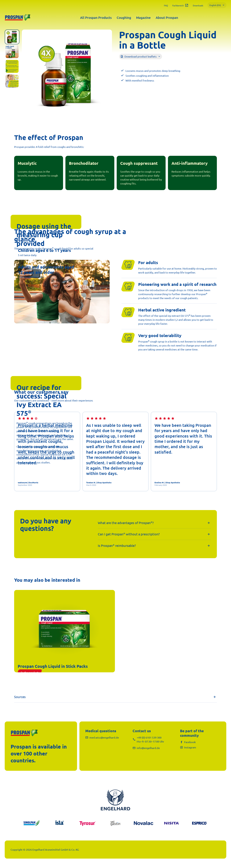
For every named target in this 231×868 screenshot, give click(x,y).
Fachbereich (180, 5)
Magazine (143, 18)
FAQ (166, 5)
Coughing (124, 18)
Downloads (198, 5)
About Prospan (167, 18)
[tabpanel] (67, 75)
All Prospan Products (96, 18)
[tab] (12, 37)
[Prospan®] (18, 18)
